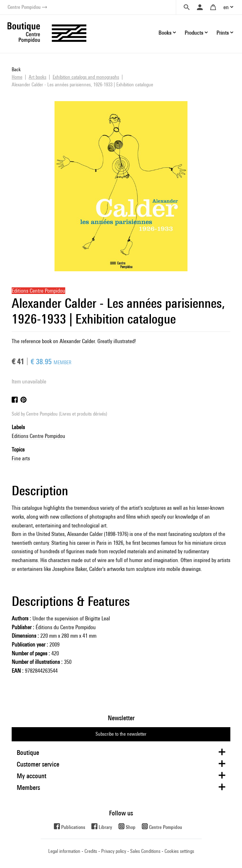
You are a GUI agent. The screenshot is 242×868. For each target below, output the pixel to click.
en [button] (226, 7)
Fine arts (21, 458)
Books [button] (165, 33)
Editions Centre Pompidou (38, 436)
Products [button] (194, 33)
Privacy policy (114, 851)
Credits (91, 851)
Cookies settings (179, 851)
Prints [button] (223, 33)
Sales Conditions (145, 851)
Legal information (64, 851)
